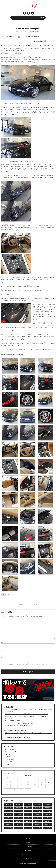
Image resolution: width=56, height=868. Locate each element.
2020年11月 (18, 808)
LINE (29, 13)
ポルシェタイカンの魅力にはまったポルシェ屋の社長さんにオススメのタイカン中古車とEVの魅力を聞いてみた (29, 717)
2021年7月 (47, 804)
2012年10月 (18, 821)
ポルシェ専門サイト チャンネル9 (28, 6)
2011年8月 (9, 828)
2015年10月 (18, 814)
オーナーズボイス (10, 749)
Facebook (24, 13)
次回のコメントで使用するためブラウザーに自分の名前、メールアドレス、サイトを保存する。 (25, 665)
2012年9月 (28, 821)
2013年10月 (48, 818)
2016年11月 (28, 811)
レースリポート (11, 762)
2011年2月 (47, 828)
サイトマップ (28, 859)
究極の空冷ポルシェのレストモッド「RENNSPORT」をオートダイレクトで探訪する (27, 714)
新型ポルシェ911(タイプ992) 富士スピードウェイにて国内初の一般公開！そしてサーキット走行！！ (29, 734)
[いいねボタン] (4, 594)
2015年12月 (8, 814)
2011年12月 (18, 825)
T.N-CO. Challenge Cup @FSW (13, 728)
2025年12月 (8, 804)
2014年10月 (38, 814)
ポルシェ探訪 (39, 41)
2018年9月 (47, 808)
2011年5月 (38, 828)
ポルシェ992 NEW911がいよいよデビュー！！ (17, 731)
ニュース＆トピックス (11, 752)
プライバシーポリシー (28, 855)
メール (4, 650)
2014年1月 (28, 818)
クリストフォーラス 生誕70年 (13, 721)
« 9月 (5, 792)
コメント (4, 620)
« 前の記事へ (22, 604)
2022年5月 (38, 804)
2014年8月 (47, 814)
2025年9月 (18, 804)
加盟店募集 (28, 851)
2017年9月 (18, 811)
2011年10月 (38, 825)
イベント (9, 757)
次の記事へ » (34, 604)
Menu (42, 18)
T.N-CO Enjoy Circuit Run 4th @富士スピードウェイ (18, 737)
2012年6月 (38, 821)
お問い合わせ (28, 847)
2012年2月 (47, 821)
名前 (3, 643)
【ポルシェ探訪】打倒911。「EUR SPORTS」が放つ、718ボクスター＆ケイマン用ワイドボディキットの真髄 (29, 711)
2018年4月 (9, 811)
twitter (33, 13)
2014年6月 (18, 818)
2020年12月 (8, 808)
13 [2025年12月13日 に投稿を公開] (49, 782)
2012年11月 (8, 821)
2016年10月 (38, 811)
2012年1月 (9, 825)
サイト (3, 658)
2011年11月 (28, 825)
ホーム (28, 838)
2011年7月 (18, 828)
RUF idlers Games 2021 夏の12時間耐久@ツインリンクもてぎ (21, 723)
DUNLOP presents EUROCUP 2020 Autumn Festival (18, 726)
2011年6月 (28, 828)
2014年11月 (28, 814)
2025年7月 (28, 804)
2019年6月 (38, 808)
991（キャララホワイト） (38, 349)
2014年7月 (9, 818)
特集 (8, 764)
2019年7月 (28, 808)
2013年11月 (38, 818)
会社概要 (28, 842)
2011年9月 (47, 825)
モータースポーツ (11, 759)
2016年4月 (47, 811)
